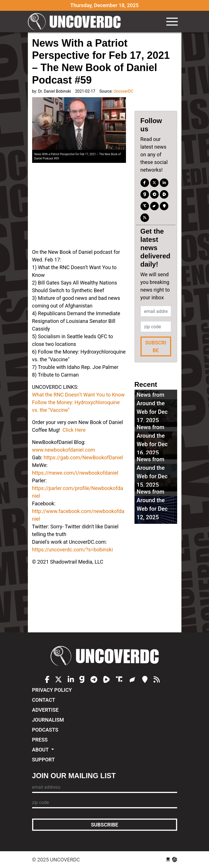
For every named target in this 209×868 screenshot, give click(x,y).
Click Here (74, 430)
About (41, 750)
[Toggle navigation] (172, 22)
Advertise (45, 710)
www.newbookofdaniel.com (64, 450)
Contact (44, 700)
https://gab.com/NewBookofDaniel (83, 457)
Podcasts (45, 730)
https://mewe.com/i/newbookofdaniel (75, 473)
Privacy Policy (52, 690)
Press (40, 740)
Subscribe (156, 346)
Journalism (48, 720)
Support (44, 760)
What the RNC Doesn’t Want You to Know (78, 395)
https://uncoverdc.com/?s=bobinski (73, 550)
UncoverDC (76, 22)
